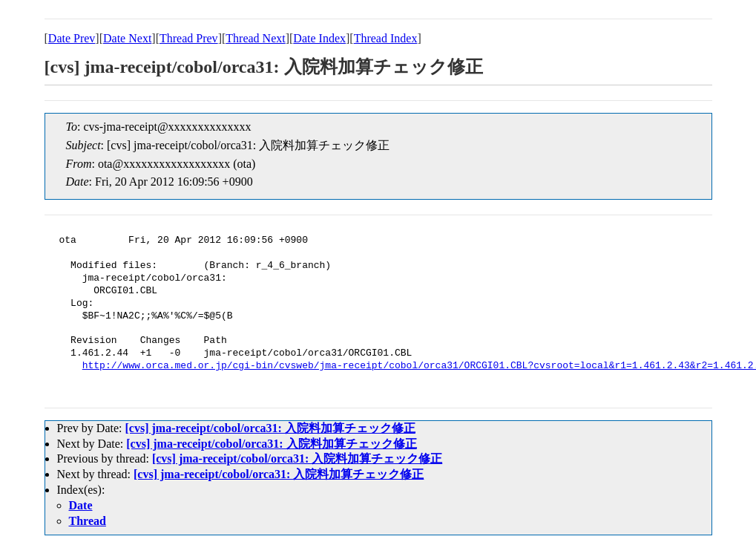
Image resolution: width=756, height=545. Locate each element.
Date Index (319, 38)
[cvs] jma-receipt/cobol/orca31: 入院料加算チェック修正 (270, 428)
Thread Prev (189, 38)
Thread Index (386, 38)
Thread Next (255, 38)
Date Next (127, 38)
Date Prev (72, 38)
